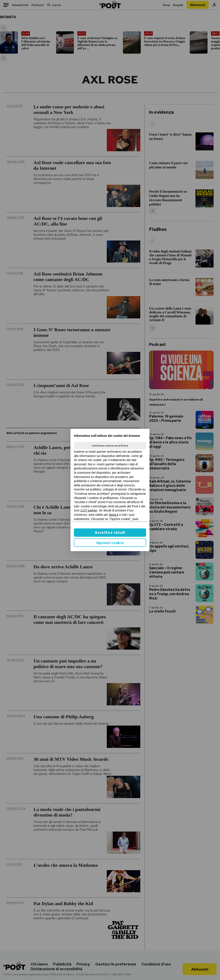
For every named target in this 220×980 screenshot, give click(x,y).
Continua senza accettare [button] (110, 446)
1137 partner (89, 510)
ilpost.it (114, 515)
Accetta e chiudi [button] (110, 533)
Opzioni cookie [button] (110, 543)
